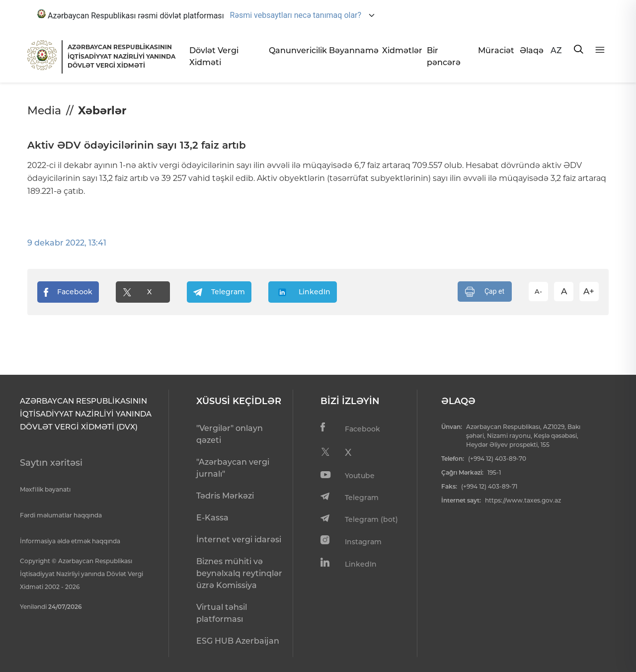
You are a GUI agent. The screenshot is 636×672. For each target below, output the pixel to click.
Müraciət (495, 50)
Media (44, 111)
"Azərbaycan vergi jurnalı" (233, 468)
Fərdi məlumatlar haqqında (61, 515)
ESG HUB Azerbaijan (238, 641)
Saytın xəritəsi (51, 463)
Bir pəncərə (444, 56)
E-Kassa (212, 518)
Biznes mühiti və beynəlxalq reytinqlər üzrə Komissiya (239, 573)
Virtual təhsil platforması (222, 613)
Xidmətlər (401, 50)
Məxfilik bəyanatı (45, 489)
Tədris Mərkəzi (225, 496)
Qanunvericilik (295, 50)
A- (538, 291)
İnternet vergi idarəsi (239, 540)
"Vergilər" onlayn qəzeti (230, 434)
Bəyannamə (352, 50)
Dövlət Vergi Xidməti (214, 56)
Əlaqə (531, 50)
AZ (556, 50)
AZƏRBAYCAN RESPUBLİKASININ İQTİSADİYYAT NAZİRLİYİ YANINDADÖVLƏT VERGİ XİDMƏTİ (121, 56)
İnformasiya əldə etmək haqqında (70, 541)
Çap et (485, 292)
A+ (589, 291)
